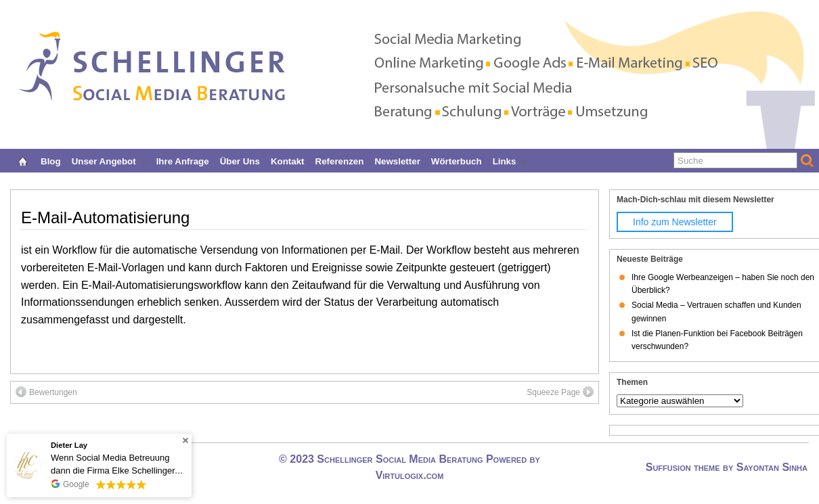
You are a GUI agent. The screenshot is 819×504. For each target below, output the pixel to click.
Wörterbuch (457, 160)
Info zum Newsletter (675, 222)
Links (510, 160)
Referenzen (340, 160)
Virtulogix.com (410, 475)
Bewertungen (46, 392)
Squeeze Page (560, 392)
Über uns (240, 160)
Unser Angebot (110, 160)
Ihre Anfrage (183, 160)
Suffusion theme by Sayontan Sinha (727, 467)
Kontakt (288, 160)
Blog (51, 160)
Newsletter (397, 160)
